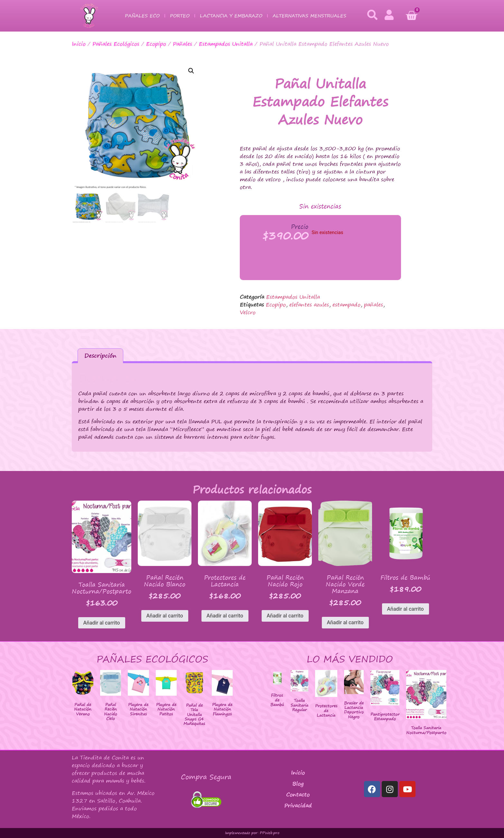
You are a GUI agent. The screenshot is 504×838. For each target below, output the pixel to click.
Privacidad (298, 805)
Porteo (180, 16)
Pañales (182, 44)
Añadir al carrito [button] (102, 623)
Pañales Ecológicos (116, 44)
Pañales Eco (142, 16)
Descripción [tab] (100, 356)
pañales (373, 305)
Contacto (298, 795)
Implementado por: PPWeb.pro (252, 833)
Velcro (248, 312)
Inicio (79, 44)
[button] (191, 71)
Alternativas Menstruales (309, 16)
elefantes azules (309, 305)
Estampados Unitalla (226, 44)
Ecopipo (156, 44)
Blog (298, 784)
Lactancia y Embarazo (231, 16)
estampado (346, 305)
